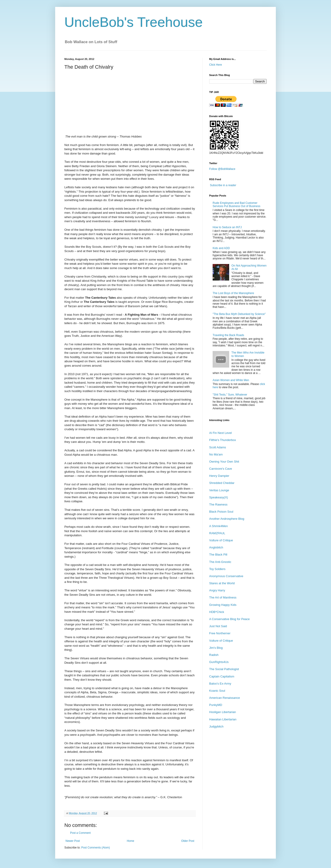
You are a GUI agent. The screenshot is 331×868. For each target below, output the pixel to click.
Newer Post (73, 841)
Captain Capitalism (222, 676)
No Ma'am (216, 454)
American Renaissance (225, 698)
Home (131, 841)
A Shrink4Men (218, 526)
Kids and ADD (221, 248)
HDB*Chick (217, 612)
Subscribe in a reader (223, 185)
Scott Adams (218, 447)
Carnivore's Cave (221, 469)
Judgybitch (216, 726)
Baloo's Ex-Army (220, 684)
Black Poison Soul (221, 512)
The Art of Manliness (223, 597)
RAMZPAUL (217, 533)
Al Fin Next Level (220, 433)
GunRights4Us (219, 662)
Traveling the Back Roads (228, 335)
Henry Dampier (219, 476)
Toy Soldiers (217, 569)
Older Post (188, 841)
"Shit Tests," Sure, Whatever (230, 395)
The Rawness (218, 504)
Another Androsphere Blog (227, 519)
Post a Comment (80, 833)
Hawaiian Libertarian (223, 719)
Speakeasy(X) (219, 497)
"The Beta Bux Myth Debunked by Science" (239, 314)
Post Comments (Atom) (96, 848)
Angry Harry (217, 590)
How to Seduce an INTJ (227, 227)
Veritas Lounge (219, 490)
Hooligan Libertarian (223, 712)
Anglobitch (216, 547)
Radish (214, 655)
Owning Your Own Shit (224, 462)
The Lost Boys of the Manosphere (233, 293)
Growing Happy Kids (223, 605)
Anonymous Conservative (226, 576)
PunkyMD (216, 705)
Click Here (215, 65)
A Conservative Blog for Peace (229, 619)
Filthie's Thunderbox (223, 440)
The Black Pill (218, 555)
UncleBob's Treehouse (134, 22)
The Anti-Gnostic (220, 562)
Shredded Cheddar (222, 483)
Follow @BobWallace (222, 169)
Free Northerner (220, 633)
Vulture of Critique (221, 540)
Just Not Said (218, 626)
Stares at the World (222, 583)
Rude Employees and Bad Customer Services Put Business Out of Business (236, 205)
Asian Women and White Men (231, 380)
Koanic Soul (217, 691)
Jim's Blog (216, 648)
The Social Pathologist (224, 669)
